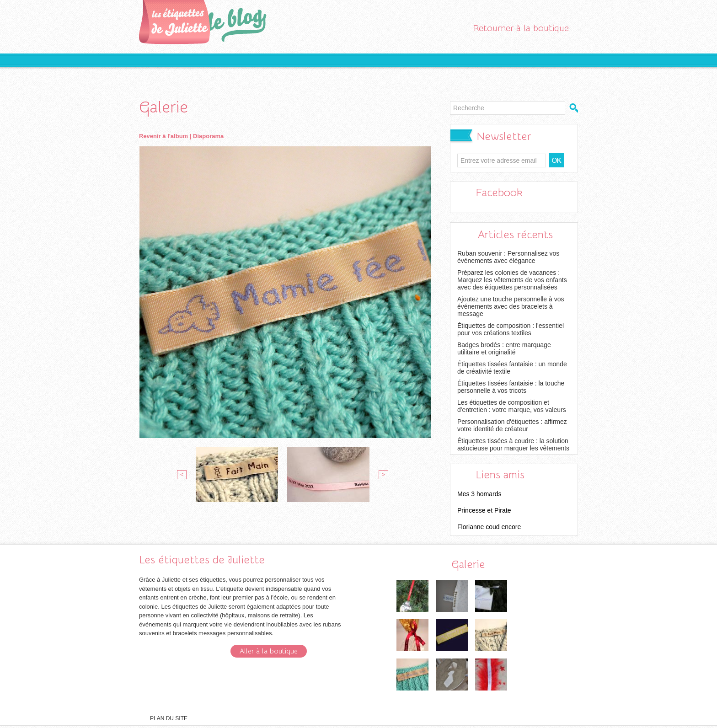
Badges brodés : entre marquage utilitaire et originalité (504, 348)
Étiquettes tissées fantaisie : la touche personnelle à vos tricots (511, 387)
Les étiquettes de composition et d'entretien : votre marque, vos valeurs (512, 406)
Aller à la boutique (269, 651)
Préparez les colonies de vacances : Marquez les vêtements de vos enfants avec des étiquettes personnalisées (512, 280)
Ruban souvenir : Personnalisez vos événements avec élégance (508, 257)
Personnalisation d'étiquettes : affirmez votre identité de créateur (512, 425)
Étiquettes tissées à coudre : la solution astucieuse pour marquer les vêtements (513, 444)
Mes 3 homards (479, 494)
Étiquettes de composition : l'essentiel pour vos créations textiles (511, 329)
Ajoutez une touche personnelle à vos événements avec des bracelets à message (511, 306)
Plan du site (169, 718)
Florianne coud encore (489, 527)
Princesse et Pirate (484, 510)
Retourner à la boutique (521, 28)
